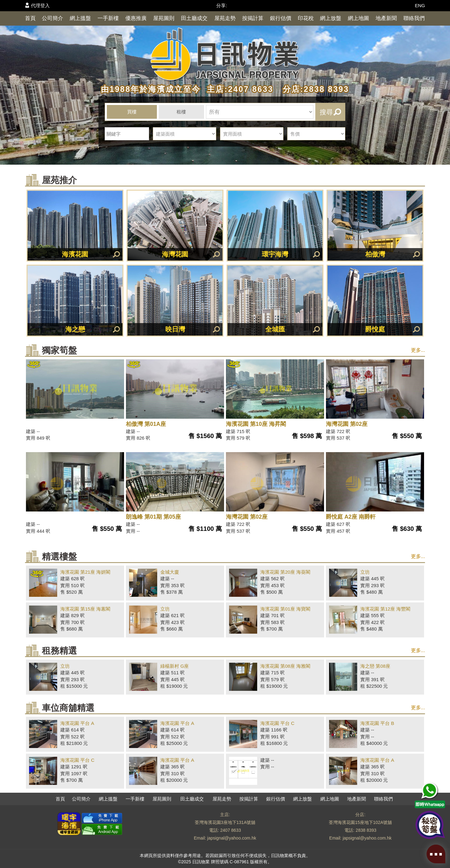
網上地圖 (358, 18)
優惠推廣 (136, 18)
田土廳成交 (194, 18)
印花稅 (306, 18)
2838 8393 (366, 830)
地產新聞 (386, 18)
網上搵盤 (80, 18)
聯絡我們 (414, 18)
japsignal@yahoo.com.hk (232, 838)
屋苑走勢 (225, 18)
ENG (420, 5)
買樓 (132, 112)
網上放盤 (331, 18)
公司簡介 (52, 18)
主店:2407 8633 (238, 89)
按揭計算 (253, 18)
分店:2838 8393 (313, 89)
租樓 (181, 112)
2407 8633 (231, 830)
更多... (418, 350)
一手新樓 (108, 18)
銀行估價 (281, 18)
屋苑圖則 (164, 18)
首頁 (30, 18)
